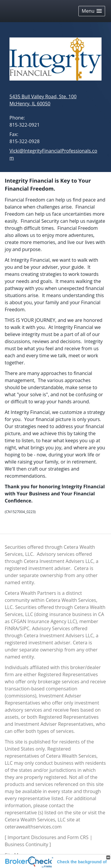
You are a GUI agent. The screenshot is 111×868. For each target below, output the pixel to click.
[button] (92, 11)
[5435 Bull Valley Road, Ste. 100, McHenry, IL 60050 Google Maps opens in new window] (43, 100)
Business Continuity (26, 844)
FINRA (11, 628)
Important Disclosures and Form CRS (48, 837)
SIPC (25, 628)
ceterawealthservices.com (33, 827)
